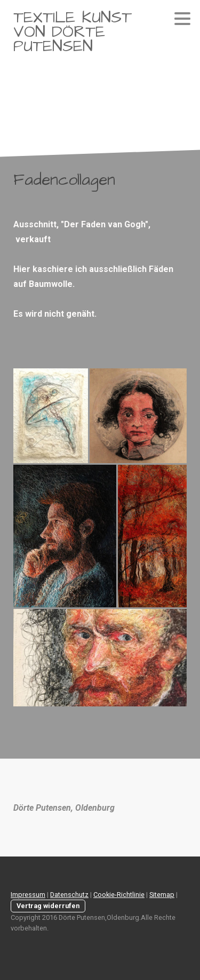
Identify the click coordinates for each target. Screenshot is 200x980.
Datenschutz (69, 895)
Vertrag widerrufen (48, 906)
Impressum (28, 895)
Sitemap (162, 895)
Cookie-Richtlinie (119, 895)
